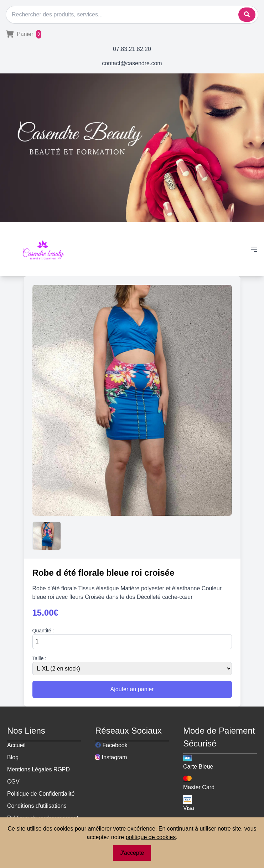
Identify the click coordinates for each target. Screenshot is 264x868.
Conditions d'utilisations (37, 806)
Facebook (111, 745)
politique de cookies (151, 837)
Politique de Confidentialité (41, 794)
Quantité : (43, 631)
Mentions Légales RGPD (38, 769)
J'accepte (132, 853)
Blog (13, 757)
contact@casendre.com (132, 63)
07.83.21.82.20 (132, 49)
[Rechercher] (132, 15)
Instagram (111, 757)
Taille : (40, 658)
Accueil (16, 745)
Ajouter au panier (132, 689)
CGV (13, 782)
